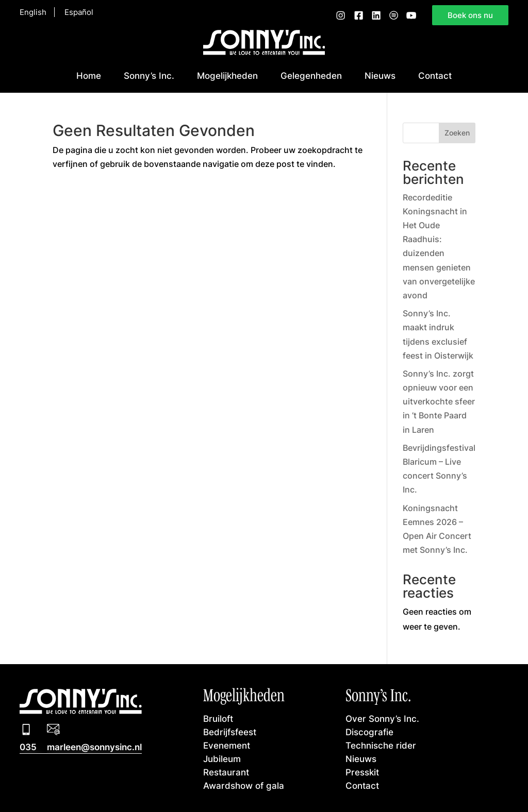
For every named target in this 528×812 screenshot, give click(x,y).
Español (79, 12)
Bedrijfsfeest (230, 732)
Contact (435, 75)
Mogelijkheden (227, 75)
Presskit (362, 772)
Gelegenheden (311, 75)
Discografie (369, 732)
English (33, 12)
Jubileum (222, 759)
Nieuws (380, 75)
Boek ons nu (470, 15)
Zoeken (457, 133)
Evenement (227, 745)
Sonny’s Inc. (149, 75)
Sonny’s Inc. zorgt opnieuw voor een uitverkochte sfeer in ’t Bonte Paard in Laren (439, 402)
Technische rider (381, 745)
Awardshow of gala (244, 785)
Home (89, 75)
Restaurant (226, 772)
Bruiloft (218, 718)
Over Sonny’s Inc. (382, 718)
